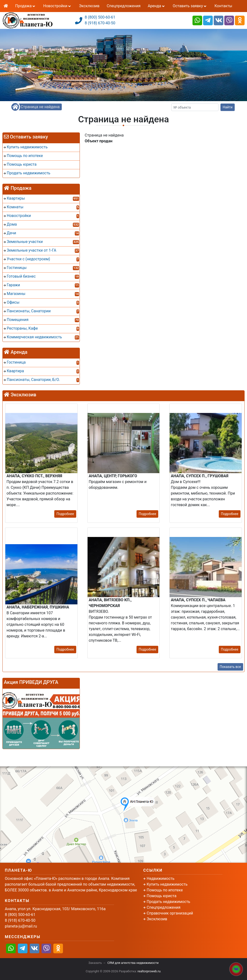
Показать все (230, 667)
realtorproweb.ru (149, 971)
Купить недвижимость (167, 884)
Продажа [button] (26, 6)
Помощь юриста (161, 896)
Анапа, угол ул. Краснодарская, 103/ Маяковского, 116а (55, 909)
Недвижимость (161, 879)
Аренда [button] (156, 6)
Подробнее (65, 514)
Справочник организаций (170, 913)
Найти (228, 107)
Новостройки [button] (57, 6)
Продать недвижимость (168, 902)
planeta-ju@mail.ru (21, 926)
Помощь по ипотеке (165, 890)
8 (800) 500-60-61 (100, 17)
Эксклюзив (89, 6)
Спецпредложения (123, 6)
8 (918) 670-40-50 (100, 23)
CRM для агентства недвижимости (133, 963)
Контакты (223, 6)
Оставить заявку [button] (190, 6)
